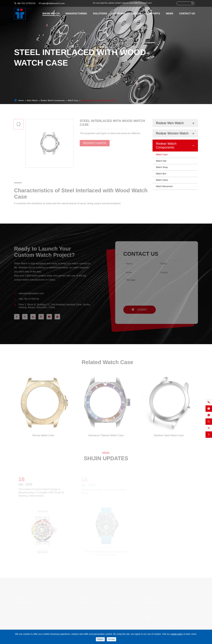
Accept (111, 639)
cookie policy (177, 634)
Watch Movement (164, 186)
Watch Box (161, 174)
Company (119, 14)
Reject (100, 639)
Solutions (100, 14)
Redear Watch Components (53, 101)
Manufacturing (76, 14)
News (170, 14)
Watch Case (73, 101)
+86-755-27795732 (26, 3)
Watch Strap (162, 167)
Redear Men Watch (170, 123)
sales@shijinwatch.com (53, 3)
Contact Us (187, 14)
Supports (153, 14)
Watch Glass (162, 180)
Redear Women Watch (172, 133)
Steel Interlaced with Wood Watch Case (98, 101)
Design (136, 14)
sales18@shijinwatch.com (140, 3)
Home (21, 101)
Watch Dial (161, 161)
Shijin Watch (51, 14)
